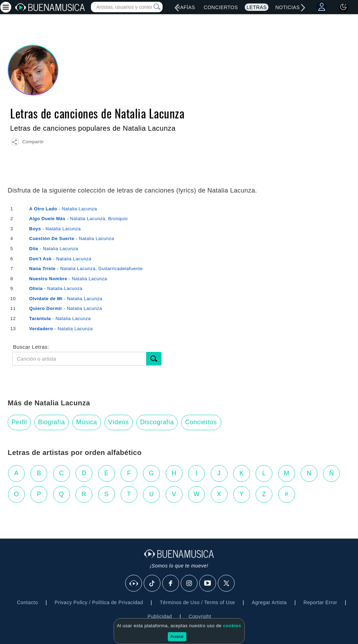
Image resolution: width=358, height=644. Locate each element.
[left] (177, 8)
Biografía (52, 422)
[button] (27, 143)
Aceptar (177, 636)
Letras (256, 7)
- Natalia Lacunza (63, 209)
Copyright (200, 616)
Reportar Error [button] (320, 602)
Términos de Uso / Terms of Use (197, 602)
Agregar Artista (269, 602)
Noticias (287, 7)
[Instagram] (189, 584)
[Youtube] (208, 584)
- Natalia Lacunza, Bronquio (79, 219)
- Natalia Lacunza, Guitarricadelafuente (86, 269)
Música (87, 422)
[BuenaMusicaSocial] (134, 584)
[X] (227, 584)
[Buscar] (154, 359)
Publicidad (160, 616)
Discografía (157, 422)
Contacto (27, 602)
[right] (303, 8)
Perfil (19, 422)
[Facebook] (171, 584)
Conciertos (221, 7)
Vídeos (119, 422)
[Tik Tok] (152, 584)
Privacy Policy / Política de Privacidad (99, 602)
